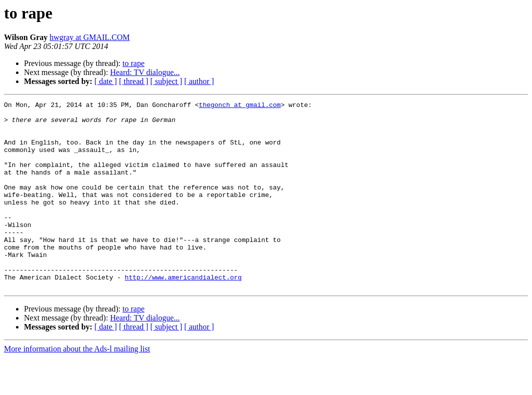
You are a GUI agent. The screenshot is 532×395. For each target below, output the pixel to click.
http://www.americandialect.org (183, 313)
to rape (133, 63)
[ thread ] (134, 81)
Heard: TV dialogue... (145, 72)
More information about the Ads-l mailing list (77, 386)
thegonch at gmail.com (240, 106)
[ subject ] (166, 81)
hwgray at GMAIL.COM (89, 37)
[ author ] (199, 81)
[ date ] (106, 81)
